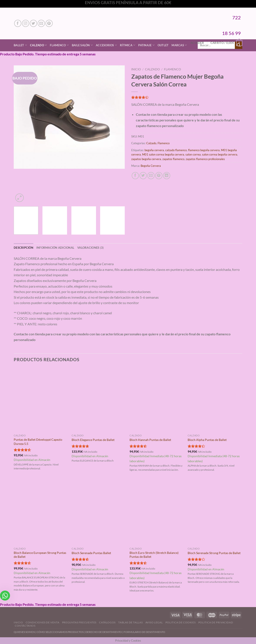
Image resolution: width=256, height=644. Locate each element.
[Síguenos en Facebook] (18, 23)
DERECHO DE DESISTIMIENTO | (104, 632)
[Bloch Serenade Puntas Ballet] (99, 513)
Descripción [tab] (24, 248)
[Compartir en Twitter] (143, 176)
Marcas (179, 45)
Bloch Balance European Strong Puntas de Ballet (40, 555)
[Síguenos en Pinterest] (49, 23)
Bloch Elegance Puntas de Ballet (93, 440)
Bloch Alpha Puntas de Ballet (207, 440)
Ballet (20, 45)
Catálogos (107, 622)
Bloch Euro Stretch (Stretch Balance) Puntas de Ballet (154, 555)
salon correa (193, 154)
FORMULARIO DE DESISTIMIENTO (144, 632)
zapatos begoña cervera (146, 159)
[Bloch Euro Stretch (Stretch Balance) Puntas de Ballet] (156, 513)
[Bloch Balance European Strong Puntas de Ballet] (41, 513)
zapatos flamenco (173, 159)
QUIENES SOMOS (24, 632)
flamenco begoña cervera (204, 150)
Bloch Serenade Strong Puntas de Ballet (214, 553)
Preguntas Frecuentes (79, 622)
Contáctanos (25, 626)
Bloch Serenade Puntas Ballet (91, 553)
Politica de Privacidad (216, 622)
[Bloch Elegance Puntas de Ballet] (99, 400)
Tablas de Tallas (130, 622)
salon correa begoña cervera (220, 154)
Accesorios (106, 45)
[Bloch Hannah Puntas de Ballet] (156, 400)
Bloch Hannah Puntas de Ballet (150, 440)
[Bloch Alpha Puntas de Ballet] (215, 400)
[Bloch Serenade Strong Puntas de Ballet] (215, 513)
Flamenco (59, 45)
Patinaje (146, 45)
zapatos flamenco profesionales (205, 159)
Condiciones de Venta (42, 622)
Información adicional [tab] (55, 248)
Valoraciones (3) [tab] (90, 248)
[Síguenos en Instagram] (26, 23)
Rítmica (128, 45)
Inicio (136, 69)
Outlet (163, 45)
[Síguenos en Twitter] (33, 23)
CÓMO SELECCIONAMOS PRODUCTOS (60, 632)
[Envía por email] (151, 176)
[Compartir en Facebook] (135, 176)
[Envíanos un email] (41, 23)
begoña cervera (154, 150)
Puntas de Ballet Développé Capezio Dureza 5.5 (38, 442)
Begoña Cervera (151, 166)
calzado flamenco (176, 150)
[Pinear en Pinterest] (159, 176)
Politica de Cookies (181, 622)
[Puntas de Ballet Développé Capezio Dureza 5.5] (41, 400)
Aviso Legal (154, 622)
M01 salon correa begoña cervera (163, 154)
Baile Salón (82, 45)
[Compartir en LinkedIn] (167, 176)
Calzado (38, 45)
